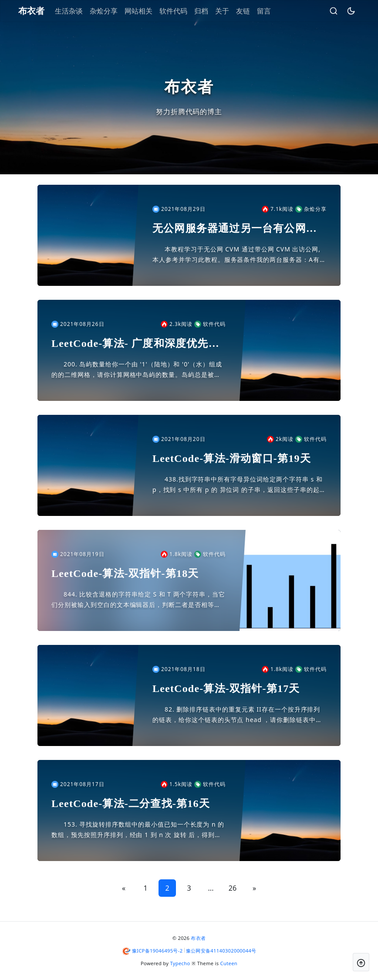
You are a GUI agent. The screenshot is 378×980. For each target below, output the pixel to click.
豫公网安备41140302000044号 (221, 951)
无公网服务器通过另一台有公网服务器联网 (235, 229)
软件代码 (182, 11)
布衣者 (198, 938)
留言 (272, 11)
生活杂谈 (77, 11)
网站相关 (147, 11)
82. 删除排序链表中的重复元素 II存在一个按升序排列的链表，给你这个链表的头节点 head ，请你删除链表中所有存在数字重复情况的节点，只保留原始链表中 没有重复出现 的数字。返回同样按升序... (238, 715)
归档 (209, 11)
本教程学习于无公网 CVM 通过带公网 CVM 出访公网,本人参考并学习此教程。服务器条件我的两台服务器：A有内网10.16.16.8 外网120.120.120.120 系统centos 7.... (239, 255)
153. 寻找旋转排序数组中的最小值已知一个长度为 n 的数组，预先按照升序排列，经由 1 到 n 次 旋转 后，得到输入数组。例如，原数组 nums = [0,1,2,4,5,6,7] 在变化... (138, 830)
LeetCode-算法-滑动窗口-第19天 (232, 458)
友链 (251, 11)
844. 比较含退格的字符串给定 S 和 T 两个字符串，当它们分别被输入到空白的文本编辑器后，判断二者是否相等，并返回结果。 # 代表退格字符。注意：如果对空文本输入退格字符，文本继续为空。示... (138, 600)
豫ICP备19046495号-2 (157, 951)
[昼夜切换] (343, 11)
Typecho (180, 963)
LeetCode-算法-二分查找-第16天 (131, 804)
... (211, 888)
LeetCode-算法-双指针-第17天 (226, 688)
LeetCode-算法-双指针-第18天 (125, 573)
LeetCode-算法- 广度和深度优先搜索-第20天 (135, 344)
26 (233, 888)
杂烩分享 (112, 11)
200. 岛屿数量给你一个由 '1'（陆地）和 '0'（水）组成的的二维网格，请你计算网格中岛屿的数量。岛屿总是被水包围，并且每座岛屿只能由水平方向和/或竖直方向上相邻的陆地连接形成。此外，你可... (137, 370)
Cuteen (229, 963)
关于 (230, 11)
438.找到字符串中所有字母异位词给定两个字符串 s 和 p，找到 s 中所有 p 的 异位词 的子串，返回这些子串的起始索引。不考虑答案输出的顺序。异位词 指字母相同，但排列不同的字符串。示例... (239, 485)
